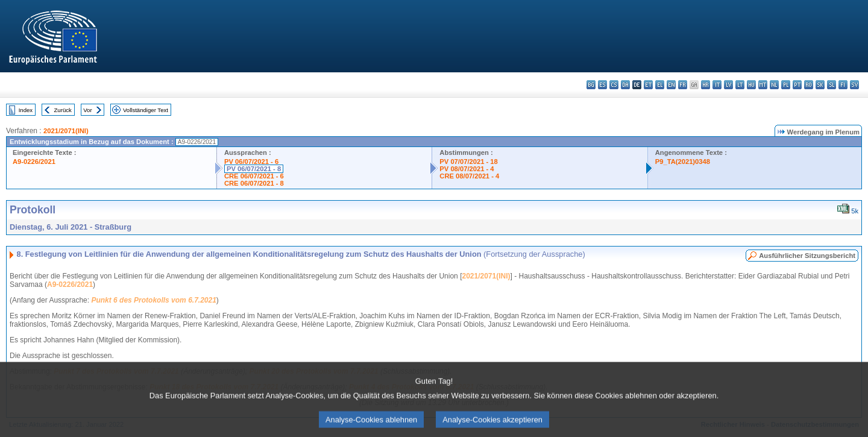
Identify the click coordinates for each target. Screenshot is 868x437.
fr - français (683, 85)
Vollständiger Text (146, 110)
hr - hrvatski (706, 85)
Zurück (63, 110)
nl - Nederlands (774, 85)
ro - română (809, 85)
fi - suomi (843, 85)
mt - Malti (763, 85)
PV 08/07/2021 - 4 (467, 169)
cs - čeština (614, 85)
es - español (602, 85)
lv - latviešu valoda (728, 85)
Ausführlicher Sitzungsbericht (807, 256)
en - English (671, 85)
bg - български (591, 85)
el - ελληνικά (660, 85)
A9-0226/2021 (34, 162)
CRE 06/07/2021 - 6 (254, 176)
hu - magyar (751, 85)
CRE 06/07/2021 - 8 (254, 183)
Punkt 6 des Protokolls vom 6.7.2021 (153, 300)
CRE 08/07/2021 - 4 (469, 176)
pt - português (797, 85)
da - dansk (625, 85)
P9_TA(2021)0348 (683, 162)
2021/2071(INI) (66, 131)
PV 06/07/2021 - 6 (251, 162)
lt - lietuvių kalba (740, 85)
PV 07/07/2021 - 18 (468, 162)
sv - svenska (854, 85)
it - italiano (717, 85)
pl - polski (786, 85)
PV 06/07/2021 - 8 (254, 169)
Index (26, 110)
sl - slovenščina (832, 85)
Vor (87, 110)
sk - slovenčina (820, 85)
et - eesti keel (648, 85)
